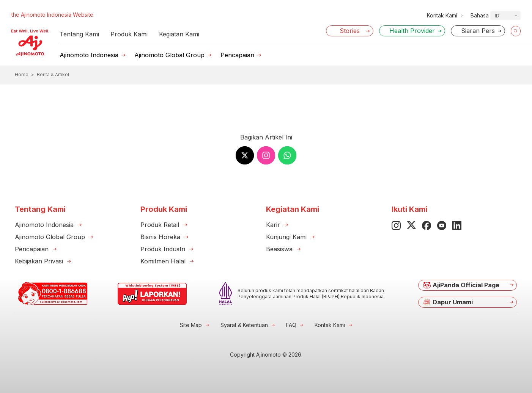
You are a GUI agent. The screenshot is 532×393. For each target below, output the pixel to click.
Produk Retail (160, 225)
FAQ (291, 325)
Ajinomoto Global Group (169, 55)
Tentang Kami (79, 34)
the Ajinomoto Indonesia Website (52, 15)
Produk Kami (129, 34)
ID (497, 16)
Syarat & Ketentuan (244, 325)
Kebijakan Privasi (39, 261)
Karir (273, 225)
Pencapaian (237, 55)
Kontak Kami (330, 325)
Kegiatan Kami (179, 34)
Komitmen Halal (163, 261)
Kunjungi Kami (286, 237)
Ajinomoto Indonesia (89, 55)
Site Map (191, 325)
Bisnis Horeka (160, 237)
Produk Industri (163, 249)
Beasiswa (279, 249)
